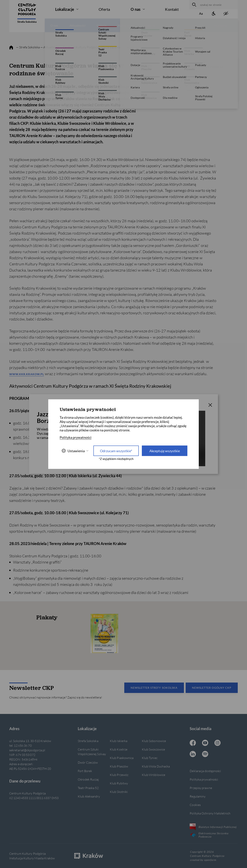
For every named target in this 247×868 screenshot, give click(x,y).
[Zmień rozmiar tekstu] (201, 14)
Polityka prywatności (204, 779)
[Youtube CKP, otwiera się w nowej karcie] (205, 743)
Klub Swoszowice (153, 749)
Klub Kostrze (119, 749)
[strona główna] (11, 48)
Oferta (104, 9)
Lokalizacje (65, 9)
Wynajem (220, 25)
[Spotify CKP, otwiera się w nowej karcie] (205, 754)
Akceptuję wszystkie (165, 451)
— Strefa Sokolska (28, 47)
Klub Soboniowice (154, 741)
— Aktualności (50, 47)
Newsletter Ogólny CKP (212, 688)
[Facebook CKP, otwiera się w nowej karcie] (193, 743)
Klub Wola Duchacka (156, 766)
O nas (136, 9)
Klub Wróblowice (154, 775)
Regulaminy (198, 796)
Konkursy (173, 25)
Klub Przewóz (119, 775)
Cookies (195, 805)
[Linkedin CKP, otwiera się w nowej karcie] (193, 754)
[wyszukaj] (194, 5)
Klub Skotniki (119, 792)
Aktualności (77, 25)
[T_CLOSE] (210, 405)
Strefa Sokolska (27, 21)
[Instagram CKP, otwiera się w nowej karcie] (217, 743)
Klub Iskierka (119, 741)
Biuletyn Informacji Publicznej (213, 827)
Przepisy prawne (201, 788)
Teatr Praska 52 (88, 788)
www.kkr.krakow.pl (27, 374)
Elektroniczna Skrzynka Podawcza (209, 835)
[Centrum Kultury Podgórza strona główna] (27, 9)
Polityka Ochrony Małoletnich (210, 813)
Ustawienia (75, 451)
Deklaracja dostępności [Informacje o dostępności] (205, 771)
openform (210, 860)
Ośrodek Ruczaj (88, 779)
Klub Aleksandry (89, 796)
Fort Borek (85, 771)
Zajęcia (150, 25)
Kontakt (172, 9)
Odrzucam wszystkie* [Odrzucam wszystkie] (116, 451)
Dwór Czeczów (88, 762)
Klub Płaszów (119, 766)
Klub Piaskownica (122, 758)
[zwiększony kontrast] (226, 14)
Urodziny (197, 25)
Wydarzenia (126, 25)
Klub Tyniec (150, 758)
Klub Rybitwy (119, 783)
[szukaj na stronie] (218, 5)
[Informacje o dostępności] (213, 14)
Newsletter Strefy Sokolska (154, 688)
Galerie (102, 25)
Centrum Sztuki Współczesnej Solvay (92, 752)
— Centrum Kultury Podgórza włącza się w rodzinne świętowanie (103, 47)
